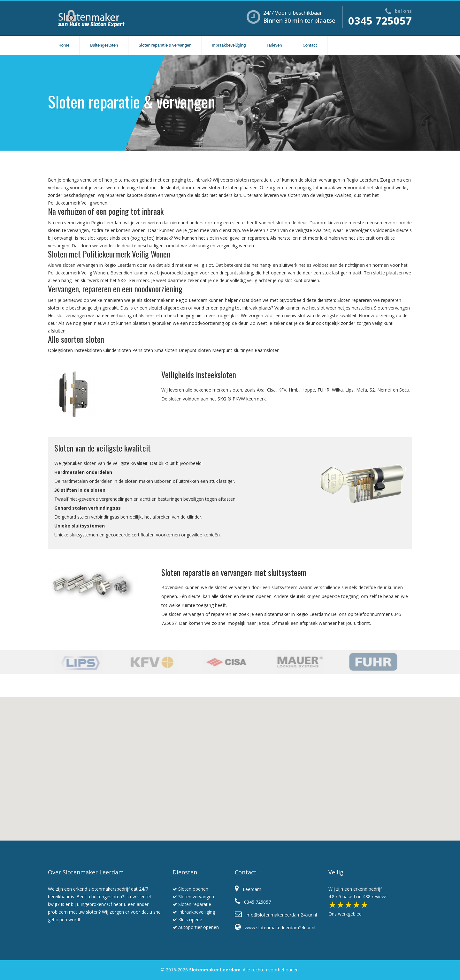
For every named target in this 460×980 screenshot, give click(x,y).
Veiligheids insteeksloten (199, 374)
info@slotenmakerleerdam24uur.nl (276, 915)
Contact (310, 45)
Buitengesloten (104, 45)
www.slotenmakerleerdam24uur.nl (275, 928)
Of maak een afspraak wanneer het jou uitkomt (321, 623)
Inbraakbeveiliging (229, 45)
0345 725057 (380, 21)
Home (64, 45)
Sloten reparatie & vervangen (165, 45)
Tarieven (274, 45)
